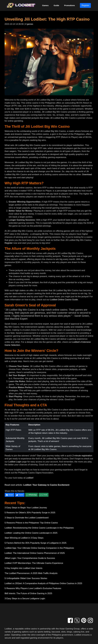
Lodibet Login (15, 462)
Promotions (69, 5)
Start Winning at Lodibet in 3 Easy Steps (24, 538)
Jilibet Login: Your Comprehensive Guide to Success (30, 558)
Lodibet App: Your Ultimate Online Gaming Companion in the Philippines (39, 548)
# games (29, 24)
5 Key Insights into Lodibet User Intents (23, 568)
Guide (56, 5)
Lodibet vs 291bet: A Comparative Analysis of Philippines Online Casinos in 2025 (43, 583)
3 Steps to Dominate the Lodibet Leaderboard (27, 518)
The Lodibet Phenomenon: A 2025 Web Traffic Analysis (31, 573)
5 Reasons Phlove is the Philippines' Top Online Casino (31, 523)
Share (10, 495)
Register (85, 5)
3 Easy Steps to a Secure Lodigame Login (25, 598)
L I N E (44, 495)
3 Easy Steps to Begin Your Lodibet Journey (26, 508)
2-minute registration (82, 456)
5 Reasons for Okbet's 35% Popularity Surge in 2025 (30, 513)
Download (87, 174)
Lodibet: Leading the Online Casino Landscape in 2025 (31, 533)
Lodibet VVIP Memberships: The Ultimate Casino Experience (34, 563)
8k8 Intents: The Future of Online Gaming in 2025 (28, 593)
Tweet (20, 495)
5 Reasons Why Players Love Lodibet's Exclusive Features (33, 588)
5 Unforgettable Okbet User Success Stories (26, 578)
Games (45, 5)
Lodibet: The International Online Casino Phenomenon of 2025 (35, 553)
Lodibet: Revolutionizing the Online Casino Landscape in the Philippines (39, 528)
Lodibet (29, 478)
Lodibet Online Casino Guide (64, 300)
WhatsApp (32, 495)
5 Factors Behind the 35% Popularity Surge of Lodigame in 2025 (36, 543)
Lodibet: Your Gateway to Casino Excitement (46, 485)
